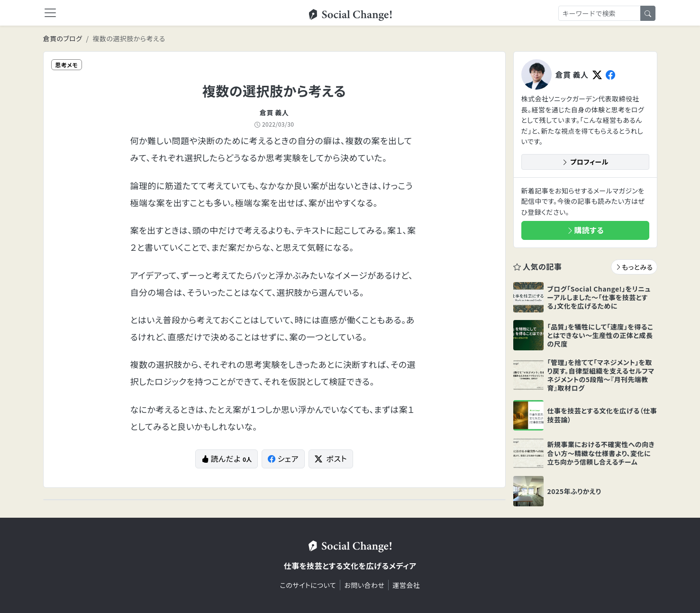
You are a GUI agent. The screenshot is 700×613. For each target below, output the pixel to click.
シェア (283, 458)
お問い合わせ (364, 585)
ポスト (331, 458)
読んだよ (227, 458)
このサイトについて (308, 585)
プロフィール (585, 162)
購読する (585, 230)
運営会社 (406, 585)
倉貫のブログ (63, 38)
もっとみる (634, 267)
